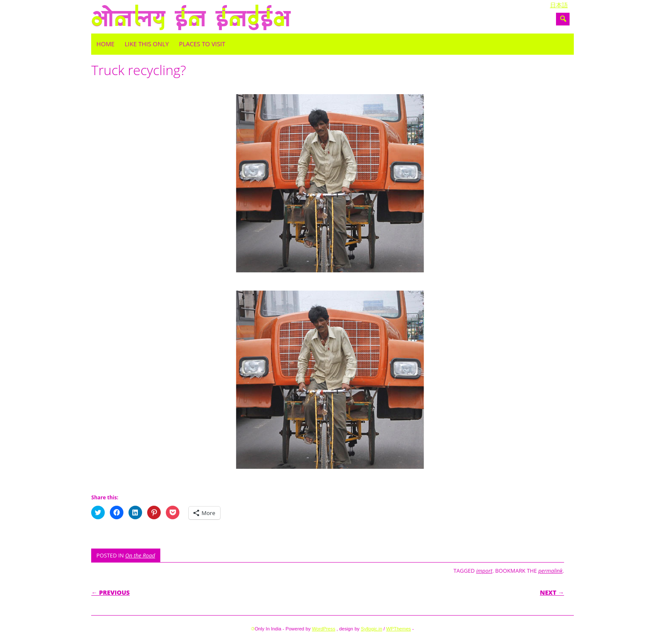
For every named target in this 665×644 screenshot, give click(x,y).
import (484, 571)
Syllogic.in (372, 629)
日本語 (559, 5)
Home (105, 44)
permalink (550, 571)
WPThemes (399, 629)
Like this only (147, 44)
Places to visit (202, 44)
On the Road (140, 555)
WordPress (323, 629)
